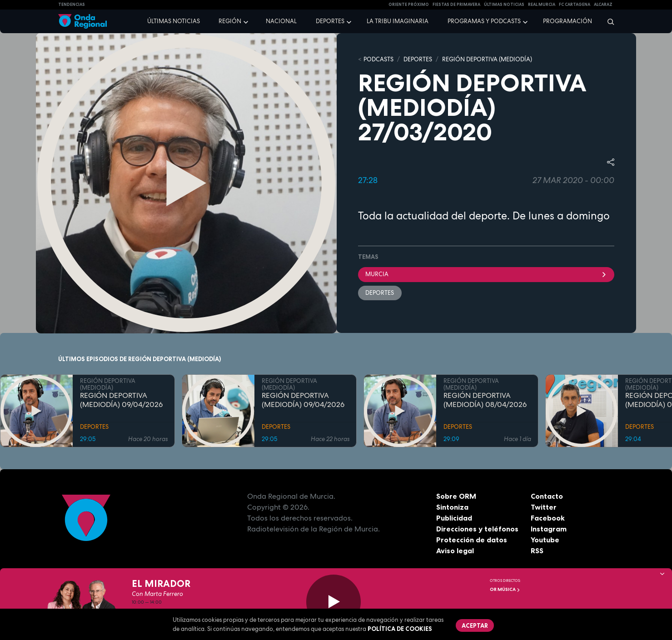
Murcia (486, 274)
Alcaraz (603, 5)
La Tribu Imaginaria (398, 21)
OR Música (505, 589)
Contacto (547, 496)
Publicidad (454, 518)
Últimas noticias (174, 21)
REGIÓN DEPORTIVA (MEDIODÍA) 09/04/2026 (121, 400)
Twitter (544, 507)
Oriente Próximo (409, 5)
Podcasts (378, 59)
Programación (567, 21)
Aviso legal (455, 551)
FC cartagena (575, 5)
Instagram (549, 529)
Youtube (545, 540)
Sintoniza (452, 507)
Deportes (330, 21)
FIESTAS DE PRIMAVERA (456, 5)
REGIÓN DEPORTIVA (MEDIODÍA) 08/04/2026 (485, 400)
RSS (537, 551)
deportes (380, 293)
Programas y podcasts (484, 21)
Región (230, 21)
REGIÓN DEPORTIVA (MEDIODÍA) (487, 59)
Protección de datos (472, 540)
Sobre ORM (456, 496)
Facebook (548, 518)
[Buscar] (608, 21)
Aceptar (475, 625)
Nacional (281, 21)
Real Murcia (542, 5)
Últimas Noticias (504, 5)
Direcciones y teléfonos (478, 529)
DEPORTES (418, 59)
